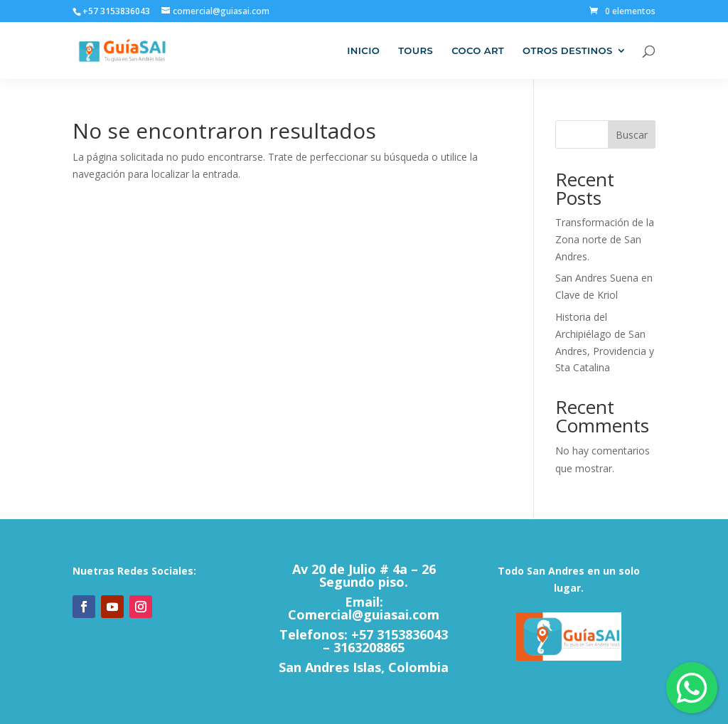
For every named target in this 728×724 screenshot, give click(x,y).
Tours (416, 51)
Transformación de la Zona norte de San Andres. (605, 239)
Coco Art (478, 51)
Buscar (632, 135)
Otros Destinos (568, 51)
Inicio (363, 51)
